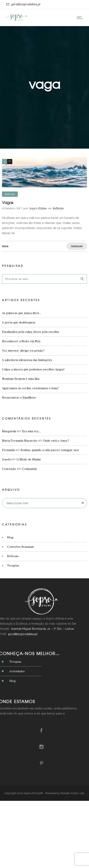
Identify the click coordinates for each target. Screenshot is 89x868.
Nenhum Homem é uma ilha (21, 379)
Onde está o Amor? (56, 441)
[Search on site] (44, 279)
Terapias (13, 565)
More (5, 246)
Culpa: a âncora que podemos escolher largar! (33, 369)
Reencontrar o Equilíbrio (19, 397)
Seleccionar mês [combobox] (17, 503)
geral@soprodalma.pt (26, 4)
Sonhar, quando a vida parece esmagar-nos (50, 450)
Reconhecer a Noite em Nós (21, 341)
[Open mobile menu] (81, 18)
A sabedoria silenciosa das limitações (27, 360)
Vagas (8, 202)
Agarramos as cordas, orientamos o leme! (30, 388)
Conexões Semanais (21, 547)
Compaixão (30, 469)
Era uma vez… (31, 431)
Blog (10, 537)
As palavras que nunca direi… (22, 313)
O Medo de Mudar (29, 459)
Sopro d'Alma (38, 208)
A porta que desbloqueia (19, 322)
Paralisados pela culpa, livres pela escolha (30, 332)
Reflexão (13, 556)
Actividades (17, 671)
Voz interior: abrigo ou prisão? (23, 351)
